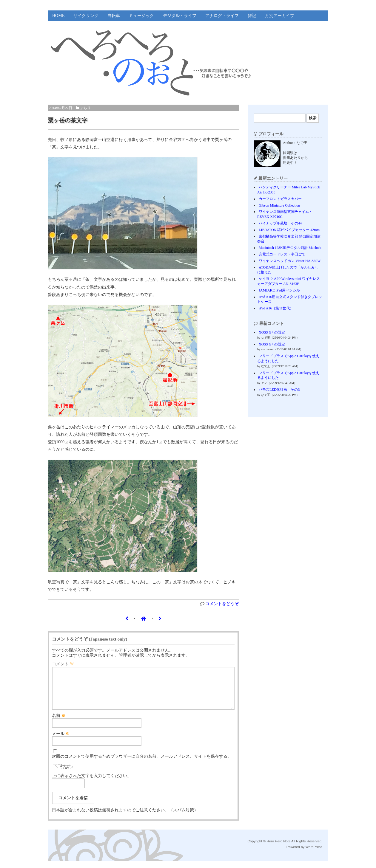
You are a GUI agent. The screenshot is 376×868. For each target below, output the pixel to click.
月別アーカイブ (280, 16)
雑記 (252, 16)
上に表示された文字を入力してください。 (92, 783)
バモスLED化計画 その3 (279, 390)
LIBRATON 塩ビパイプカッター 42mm (289, 230)
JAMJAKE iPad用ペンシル (279, 290)
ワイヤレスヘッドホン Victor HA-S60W (290, 261)
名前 (59, 723)
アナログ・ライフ (222, 16)
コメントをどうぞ (222, 604)
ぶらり (85, 108)
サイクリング (86, 16)
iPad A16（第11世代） (276, 308)
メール (61, 741)
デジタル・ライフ (180, 16)
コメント (63, 664)
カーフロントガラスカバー (280, 199)
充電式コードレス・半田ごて (282, 254)
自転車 (114, 16)
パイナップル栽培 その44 (280, 223)
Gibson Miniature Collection (279, 205)
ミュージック (141, 16)
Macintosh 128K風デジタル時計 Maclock (290, 248)
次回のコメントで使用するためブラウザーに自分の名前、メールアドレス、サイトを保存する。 (142, 764)
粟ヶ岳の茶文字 (68, 120)
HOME (58, 16)
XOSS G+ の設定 (272, 332)
